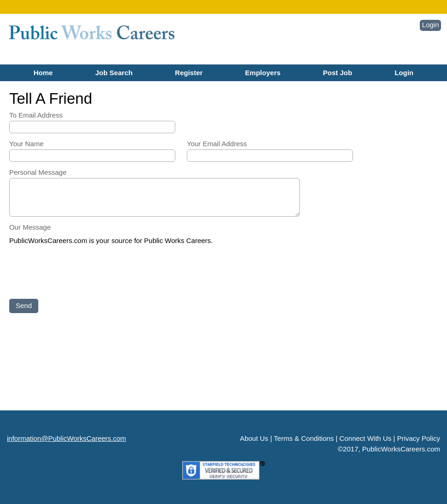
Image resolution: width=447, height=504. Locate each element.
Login (431, 25)
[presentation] (79, 273)
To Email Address (36, 115)
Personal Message (38, 172)
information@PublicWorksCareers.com (66, 438)
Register (189, 73)
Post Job (337, 73)
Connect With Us (366, 438)
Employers (263, 73)
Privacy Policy (419, 438)
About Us (254, 438)
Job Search (114, 73)
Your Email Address (217, 144)
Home (43, 73)
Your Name (27, 144)
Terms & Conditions (304, 438)
